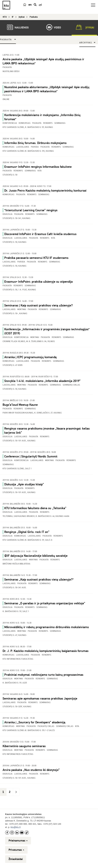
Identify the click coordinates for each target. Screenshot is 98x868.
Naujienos (16, 27)
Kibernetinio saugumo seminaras (24, 746)
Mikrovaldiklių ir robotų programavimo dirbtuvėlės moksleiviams (47, 627)
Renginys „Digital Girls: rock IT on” (27, 532)
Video (52, 27)
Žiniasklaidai (16, 859)
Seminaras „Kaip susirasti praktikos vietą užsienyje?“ (39, 580)
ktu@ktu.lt (16, 827)
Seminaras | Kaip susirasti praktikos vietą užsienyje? (38, 305)
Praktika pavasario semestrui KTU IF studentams (36, 258)
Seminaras (44, 195)
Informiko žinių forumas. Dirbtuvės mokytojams (35, 143)
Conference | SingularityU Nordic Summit (31, 456)
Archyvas (86, 43)
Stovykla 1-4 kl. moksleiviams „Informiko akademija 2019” (42, 381)
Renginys (32, 195)
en (30, 5)
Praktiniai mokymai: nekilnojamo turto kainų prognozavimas (44, 675)
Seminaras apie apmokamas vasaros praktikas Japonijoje (40, 699)
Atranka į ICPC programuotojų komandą (30, 357)
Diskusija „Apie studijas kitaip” (24, 484)
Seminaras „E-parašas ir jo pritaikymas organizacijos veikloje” (45, 603)
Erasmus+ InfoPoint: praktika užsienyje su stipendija (38, 282)
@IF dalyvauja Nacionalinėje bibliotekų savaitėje (36, 556)
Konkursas (8, 195)
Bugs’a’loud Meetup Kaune (20, 405)
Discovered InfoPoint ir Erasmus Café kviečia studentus (40, 234)
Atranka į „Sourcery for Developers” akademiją (35, 722)
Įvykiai (84, 27)
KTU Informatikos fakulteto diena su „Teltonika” (35, 508)
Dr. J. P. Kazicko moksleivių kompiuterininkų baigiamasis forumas (45, 651)
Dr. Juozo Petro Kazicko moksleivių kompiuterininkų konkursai (45, 191)
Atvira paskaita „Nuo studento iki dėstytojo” (31, 770)
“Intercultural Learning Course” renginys (31, 210)
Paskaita (6, 40)
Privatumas (16, 850)
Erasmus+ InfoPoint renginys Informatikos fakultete (38, 167)
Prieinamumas (18, 841)
